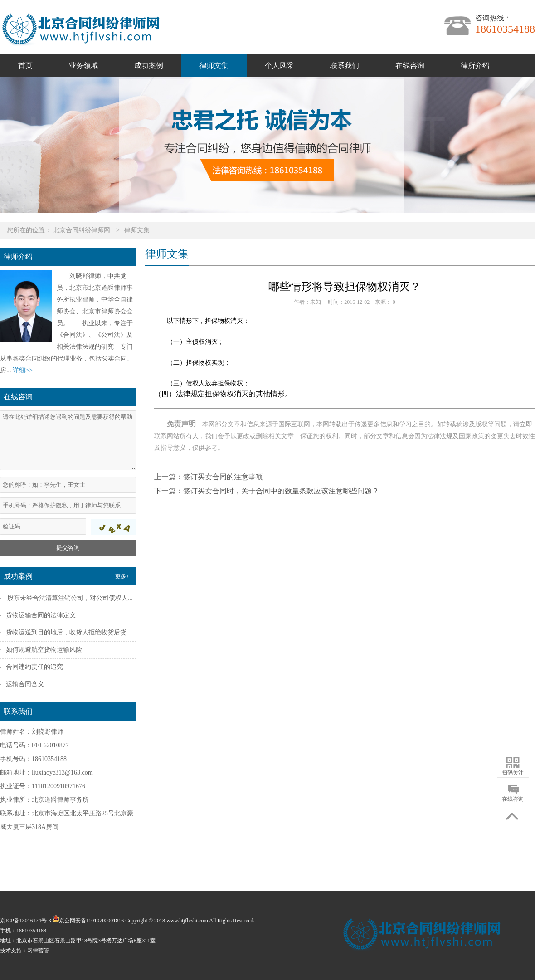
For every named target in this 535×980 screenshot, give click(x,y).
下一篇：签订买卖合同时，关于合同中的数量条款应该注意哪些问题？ (267, 491)
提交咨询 (68, 548)
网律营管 (38, 951)
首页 (25, 66)
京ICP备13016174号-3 (26, 921)
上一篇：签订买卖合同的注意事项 (209, 477)
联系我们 (345, 66)
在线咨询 (410, 66)
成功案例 (149, 66)
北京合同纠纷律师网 (82, 230)
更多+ (122, 576)
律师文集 (214, 66)
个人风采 (279, 66)
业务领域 (83, 66)
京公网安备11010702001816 (88, 921)
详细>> (23, 370)
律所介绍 (475, 66)
